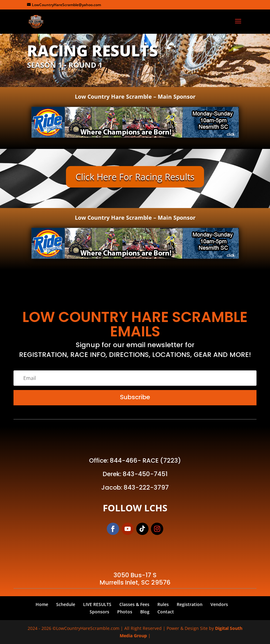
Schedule (66, 604)
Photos (125, 612)
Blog (145, 612)
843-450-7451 (145, 474)
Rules (163, 604)
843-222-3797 (146, 487)
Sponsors (99, 612)
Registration (190, 604)
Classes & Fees (134, 604)
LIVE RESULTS (97, 604)
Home (42, 604)
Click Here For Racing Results (135, 177)
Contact (166, 612)
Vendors (219, 604)
